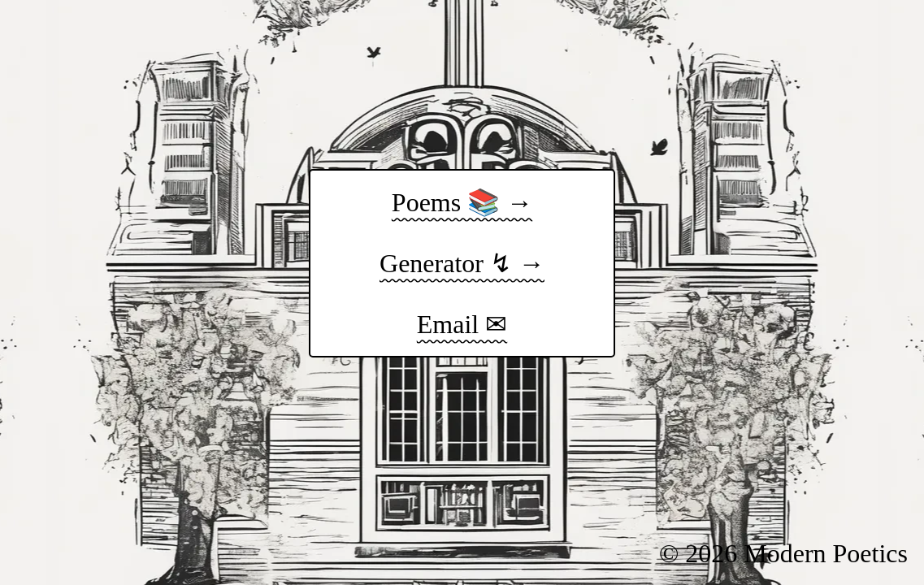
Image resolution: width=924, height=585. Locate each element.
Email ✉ (462, 324)
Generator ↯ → (462, 263)
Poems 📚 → (462, 202)
